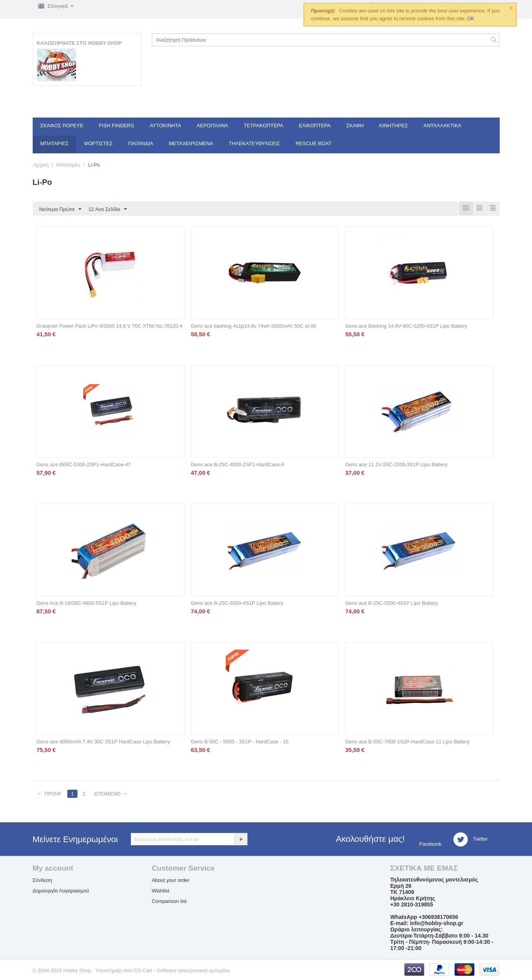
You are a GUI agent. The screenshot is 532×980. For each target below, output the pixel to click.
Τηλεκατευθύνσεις (255, 143)
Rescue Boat (314, 143)
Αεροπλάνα (212, 126)
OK (471, 18)
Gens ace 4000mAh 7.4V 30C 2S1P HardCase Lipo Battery (103, 742)
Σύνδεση (42, 881)
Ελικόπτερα (315, 126)
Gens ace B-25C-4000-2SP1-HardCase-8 (237, 465)
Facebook (429, 844)
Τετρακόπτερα (263, 126)
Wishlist (161, 891)
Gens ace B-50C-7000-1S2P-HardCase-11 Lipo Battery (407, 742)
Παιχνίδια (140, 143)
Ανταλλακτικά (442, 126)
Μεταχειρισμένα (191, 143)
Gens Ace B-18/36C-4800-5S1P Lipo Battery (87, 603)
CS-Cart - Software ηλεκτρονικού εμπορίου (182, 971)
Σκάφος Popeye (62, 126)
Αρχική (41, 165)
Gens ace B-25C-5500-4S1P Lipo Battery (237, 603)
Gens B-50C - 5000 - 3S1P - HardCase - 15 (240, 742)
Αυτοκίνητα (165, 126)
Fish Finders (116, 126)
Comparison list (169, 902)
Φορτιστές (98, 143)
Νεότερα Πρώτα (61, 209)
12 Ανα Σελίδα (108, 209)
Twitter (471, 840)
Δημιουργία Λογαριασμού (61, 891)
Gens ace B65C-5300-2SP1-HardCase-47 (84, 465)
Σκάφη (355, 126)
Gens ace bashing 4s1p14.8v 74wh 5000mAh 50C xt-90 (253, 326)
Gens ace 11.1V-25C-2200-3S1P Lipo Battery (396, 465)
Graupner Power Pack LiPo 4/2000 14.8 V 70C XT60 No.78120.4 (110, 326)
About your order (171, 881)
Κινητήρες (393, 126)
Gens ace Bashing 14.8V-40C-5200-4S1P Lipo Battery (406, 326)
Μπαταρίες (55, 143)
